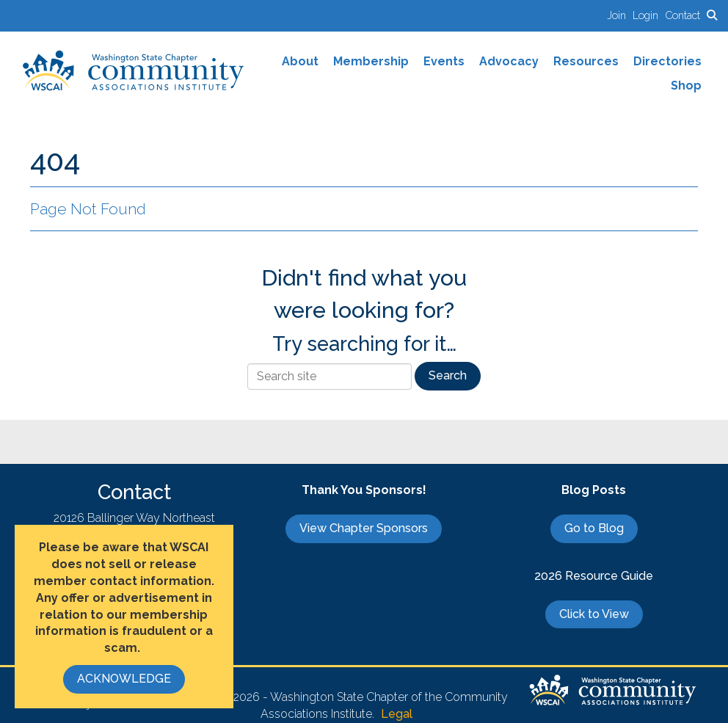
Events (444, 61)
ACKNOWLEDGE (124, 679)
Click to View (594, 614)
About (300, 61)
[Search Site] (712, 15)
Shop (686, 86)
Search (448, 375)
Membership (371, 61)
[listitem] (620, 15)
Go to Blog (594, 528)
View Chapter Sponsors (364, 528)
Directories (667, 61)
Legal (397, 714)
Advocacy (509, 61)
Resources (586, 61)
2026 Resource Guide (594, 576)
